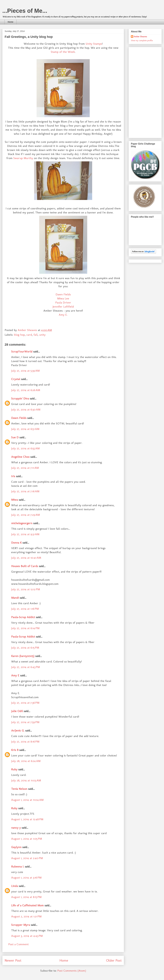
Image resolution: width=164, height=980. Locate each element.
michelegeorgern (22, 523)
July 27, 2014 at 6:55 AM (25, 448)
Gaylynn (16, 847)
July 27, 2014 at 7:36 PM (25, 703)
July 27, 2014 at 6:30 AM (26, 409)
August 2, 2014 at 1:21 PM (26, 916)
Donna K (17, 543)
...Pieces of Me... (25, 11)
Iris (13, 476)
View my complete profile (142, 41)
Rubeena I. (18, 866)
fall (36, 335)
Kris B (15, 750)
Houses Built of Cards (25, 566)
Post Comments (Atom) (72, 971)
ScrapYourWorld (22, 351)
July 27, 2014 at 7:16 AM (25, 491)
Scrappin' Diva (20, 398)
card (29, 335)
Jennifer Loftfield (63, 307)
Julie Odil (17, 711)
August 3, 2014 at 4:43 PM (27, 936)
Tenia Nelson (19, 789)
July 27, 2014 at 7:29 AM (25, 515)
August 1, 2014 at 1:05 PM (27, 839)
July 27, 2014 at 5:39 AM (25, 371)
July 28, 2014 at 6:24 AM (26, 761)
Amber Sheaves (140, 37)
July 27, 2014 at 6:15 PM (25, 648)
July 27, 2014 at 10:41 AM (26, 558)
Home (11, 22)
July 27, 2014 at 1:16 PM (25, 609)
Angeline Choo (20, 457)
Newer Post (13, 960)
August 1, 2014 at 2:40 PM (27, 858)
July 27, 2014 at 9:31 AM (25, 534)
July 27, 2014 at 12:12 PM (26, 589)
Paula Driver (63, 302)
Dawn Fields (63, 294)
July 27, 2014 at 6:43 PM (25, 667)
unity (42, 335)
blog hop (19, 335)
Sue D (15, 437)
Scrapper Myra (21, 925)
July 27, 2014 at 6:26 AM (26, 390)
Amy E (15, 675)
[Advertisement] (140, 92)
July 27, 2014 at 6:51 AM (25, 429)
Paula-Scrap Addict (23, 617)
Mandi (15, 598)
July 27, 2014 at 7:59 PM (25, 722)
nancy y (16, 828)
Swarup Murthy (23, 158)
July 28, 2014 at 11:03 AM (26, 780)
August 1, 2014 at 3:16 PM (26, 877)
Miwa (15, 500)
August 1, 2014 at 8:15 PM (26, 897)
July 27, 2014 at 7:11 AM (25, 468)
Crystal (16, 379)
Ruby (14, 769)
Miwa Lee (63, 298)
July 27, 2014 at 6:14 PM (25, 628)
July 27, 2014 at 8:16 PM (25, 741)
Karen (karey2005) (23, 656)
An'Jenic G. (18, 730)
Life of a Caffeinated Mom (27, 905)
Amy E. (63, 315)
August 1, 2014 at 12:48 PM (27, 819)
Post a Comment (18, 944)
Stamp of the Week (63, 52)
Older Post (114, 960)
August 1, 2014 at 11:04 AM (27, 800)
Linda (15, 886)
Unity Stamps (94, 44)
